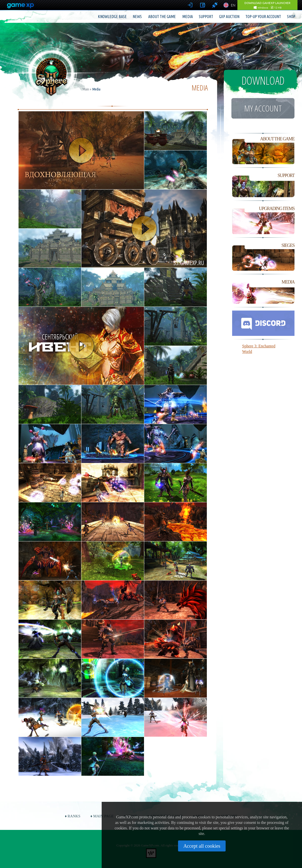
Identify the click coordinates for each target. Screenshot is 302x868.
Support (206, 17)
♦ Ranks (73, 816)
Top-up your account (263, 17)
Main (86, 89)
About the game (162, 17)
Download (263, 80)
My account (263, 108)
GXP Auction (229, 17)
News (137, 17)
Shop (291, 17)
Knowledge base (112, 17)
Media (188, 17)
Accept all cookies (202, 846)
